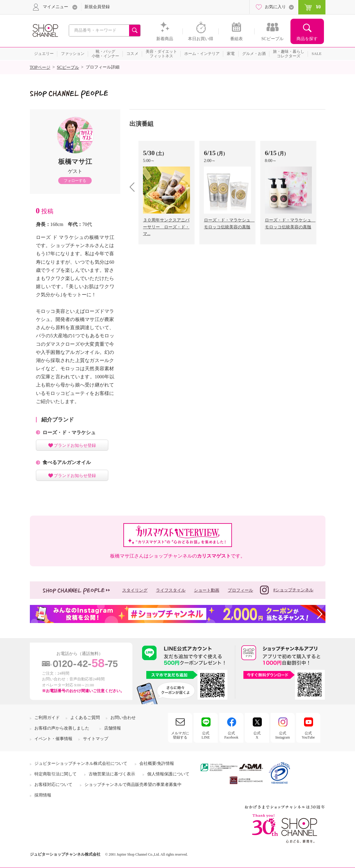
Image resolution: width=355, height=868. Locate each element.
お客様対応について (53, 785)
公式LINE (206, 735)
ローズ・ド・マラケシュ (69, 432)
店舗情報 (113, 728)
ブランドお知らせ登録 (75, 445)
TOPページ (40, 67)
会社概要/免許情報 (157, 763)
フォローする (75, 181)
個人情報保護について (168, 774)
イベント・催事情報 (53, 739)
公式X (257, 735)
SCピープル (68, 67)
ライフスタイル (171, 590)
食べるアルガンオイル (67, 462)
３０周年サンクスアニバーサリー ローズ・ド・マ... (166, 227)
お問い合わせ (123, 718)
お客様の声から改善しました (62, 728)
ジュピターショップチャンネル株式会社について (81, 763)
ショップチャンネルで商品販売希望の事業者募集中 (133, 785)
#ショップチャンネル (287, 590)
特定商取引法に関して (55, 774)
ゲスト (75, 171)
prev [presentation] (134, 187)
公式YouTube (308, 735)
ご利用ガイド (47, 718)
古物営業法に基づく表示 (112, 774)
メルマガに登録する (180, 735)
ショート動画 (207, 590)
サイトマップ (96, 739)
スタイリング (135, 590)
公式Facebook (231, 735)
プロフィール (240, 590)
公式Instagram (283, 735)
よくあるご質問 (85, 718)
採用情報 (43, 795)
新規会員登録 (97, 7)
